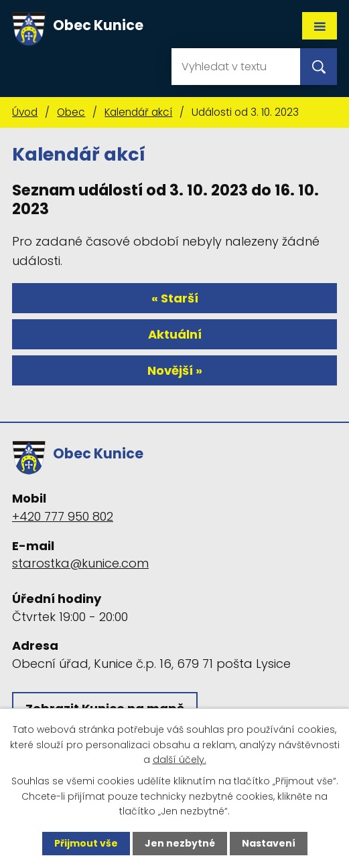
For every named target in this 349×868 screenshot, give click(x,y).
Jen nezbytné (180, 843)
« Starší (175, 298)
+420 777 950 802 (63, 516)
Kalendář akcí (138, 112)
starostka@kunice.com (80, 563)
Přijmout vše (86, 843)
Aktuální (175, 334)
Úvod (25, 112)
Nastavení (269, 843)
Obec (71, 112)
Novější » (175, 370)
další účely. (180, 760)
